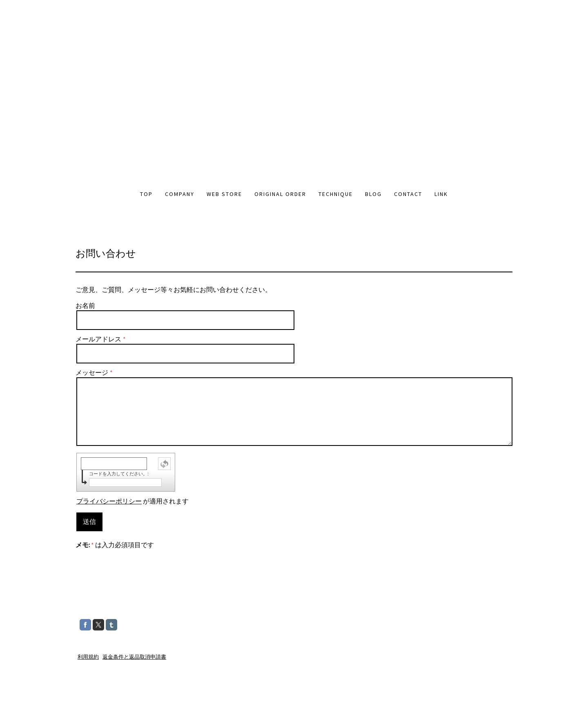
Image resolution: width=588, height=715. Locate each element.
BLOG (373, 194)
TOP (146, 194)
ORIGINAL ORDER (280, 194)
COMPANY (180, 194)
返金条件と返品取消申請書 (134, 657)
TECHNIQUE (336, 194)
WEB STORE (224, 194)
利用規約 (88, 657)
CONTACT (408, 194)
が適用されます (133, 501)
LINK (441, 194)
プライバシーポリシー (109, 501)
